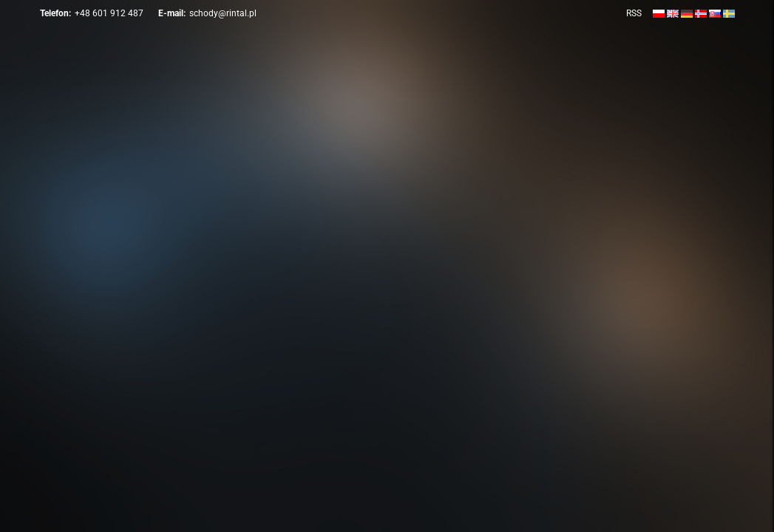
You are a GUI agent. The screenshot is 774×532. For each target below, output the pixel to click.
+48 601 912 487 (109, 13)
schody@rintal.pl (223, 13)
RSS (634, 13)
